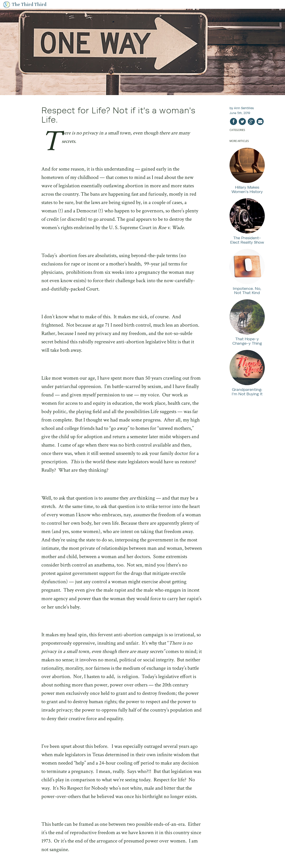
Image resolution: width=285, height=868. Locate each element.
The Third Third (29, 4)
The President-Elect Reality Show (247, 240)
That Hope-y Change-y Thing (247, 341)
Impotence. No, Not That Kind (247, 291)
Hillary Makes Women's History (247, 189)
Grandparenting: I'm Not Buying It (247, 392)
